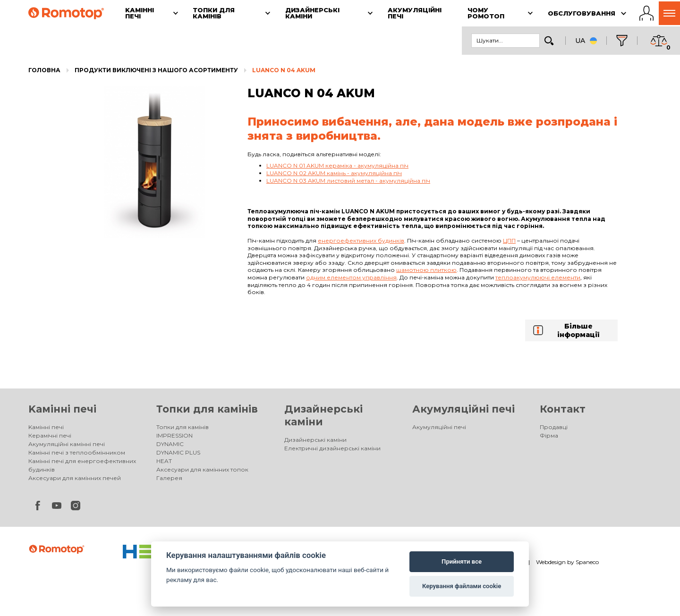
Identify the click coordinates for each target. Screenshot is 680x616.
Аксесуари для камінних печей (75, 478)
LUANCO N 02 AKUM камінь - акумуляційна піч (334, 173)
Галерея (169, 478)
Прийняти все (462, 561)
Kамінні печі (62, 409)
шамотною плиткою (426, 270)
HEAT (164, 461)
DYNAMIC (170, 444)
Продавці (554, 427)
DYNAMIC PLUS (178, 452)
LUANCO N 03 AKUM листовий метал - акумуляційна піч (348, 181)
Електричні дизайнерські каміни (332, 448)
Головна (44, 70)
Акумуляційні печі (463, 409)
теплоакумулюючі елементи (538, 277)
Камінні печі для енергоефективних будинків (82, 465)
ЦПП (509, 240)
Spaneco (587, 562)
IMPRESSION (174, 435)
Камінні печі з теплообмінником (77, 452)
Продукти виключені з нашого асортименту (156, 70)
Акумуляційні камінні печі (67, 444)
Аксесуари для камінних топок (202, 469)
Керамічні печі (50, 435)
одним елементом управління (351, 277)
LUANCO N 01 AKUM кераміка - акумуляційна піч (337, 165)
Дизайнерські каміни (315, 440)
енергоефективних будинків (361, 240)
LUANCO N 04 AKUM (284, 70)
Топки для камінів (207, 409)
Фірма (549, 435)
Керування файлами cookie (462, 586)
